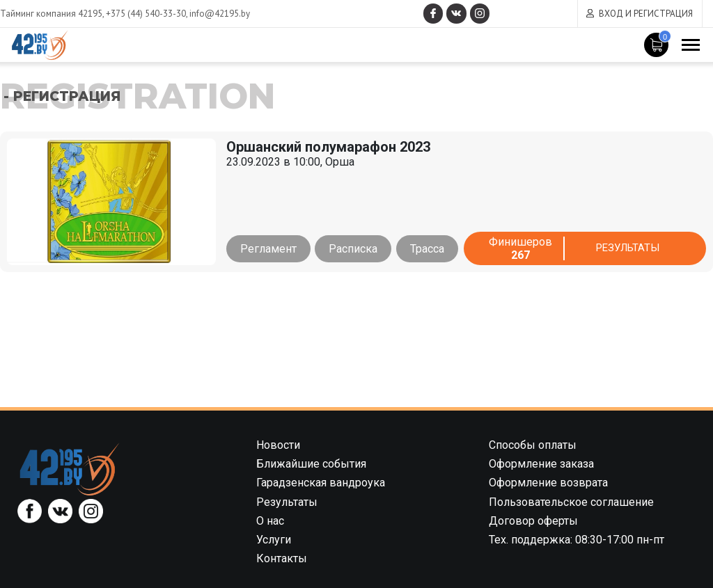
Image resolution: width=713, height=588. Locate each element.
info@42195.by (220, 14)
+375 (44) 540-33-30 (146, 14)
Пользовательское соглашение (571, 502)
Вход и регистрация (646, 14)
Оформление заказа (541, 464)
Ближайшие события (311, 464)
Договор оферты (533, 521)
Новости (278, 445)
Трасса (432, 249)
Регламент (268, 249)
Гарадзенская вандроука (321, 483)
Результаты (630, 249)
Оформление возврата (548, 483)
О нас (270, 521)
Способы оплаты (533, 445)
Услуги (274, 540)
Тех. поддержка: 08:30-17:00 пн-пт (577, 540)
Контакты (282, 558)
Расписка (356, 249)
